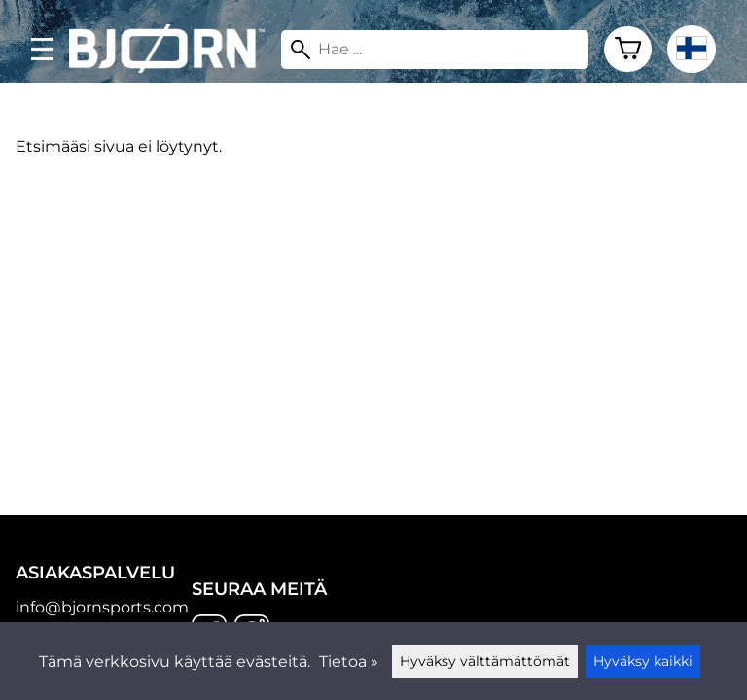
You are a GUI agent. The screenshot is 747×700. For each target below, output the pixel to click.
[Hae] (435, 50)
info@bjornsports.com (102, 607)
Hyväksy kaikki (643, 661)
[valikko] (42, 49)
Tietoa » (349, 662)
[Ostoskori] (628, 50)
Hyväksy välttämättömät (485, 661)
